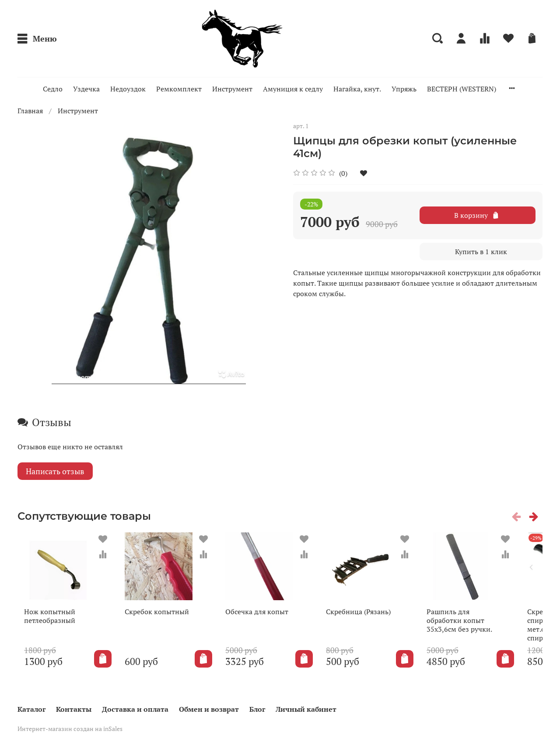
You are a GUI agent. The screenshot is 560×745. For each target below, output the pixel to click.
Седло (53, 89)
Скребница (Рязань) (373, 619)
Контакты (74, 710)
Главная (30, 111)
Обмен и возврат (209, 710)
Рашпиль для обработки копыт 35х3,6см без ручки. (481, 627)
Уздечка (86, 89)
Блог (257, 710)
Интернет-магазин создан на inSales (70, 729)
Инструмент (232, 89)
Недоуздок (128, 89)
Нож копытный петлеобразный (43, 623)
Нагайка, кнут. (357, 89)
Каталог (31, 710)
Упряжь (404, 89)
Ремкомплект (179, 89)
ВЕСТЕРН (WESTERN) (462, 89)
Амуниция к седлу (293, 89)
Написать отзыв (55, 471)
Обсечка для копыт (264, 619)
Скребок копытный (157, 619)
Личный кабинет (306, 710)
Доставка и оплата (135, 710)
